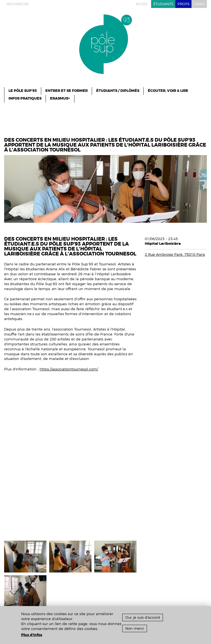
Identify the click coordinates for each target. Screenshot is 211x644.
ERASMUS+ (60, 98)
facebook (48, 4)
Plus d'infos (32, 635)
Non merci (135, 628)
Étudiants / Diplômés (118, 91)
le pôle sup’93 (23, 91)
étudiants (163, 4)
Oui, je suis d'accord (143, 617)
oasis (199, 4)
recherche (18, 4)
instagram (38, 4)
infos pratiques (25, 98)
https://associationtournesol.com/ (69, 369)
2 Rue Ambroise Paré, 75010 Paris (175, 254)
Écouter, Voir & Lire (168, 91)
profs (184, 4)
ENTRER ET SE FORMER (66, 91)
